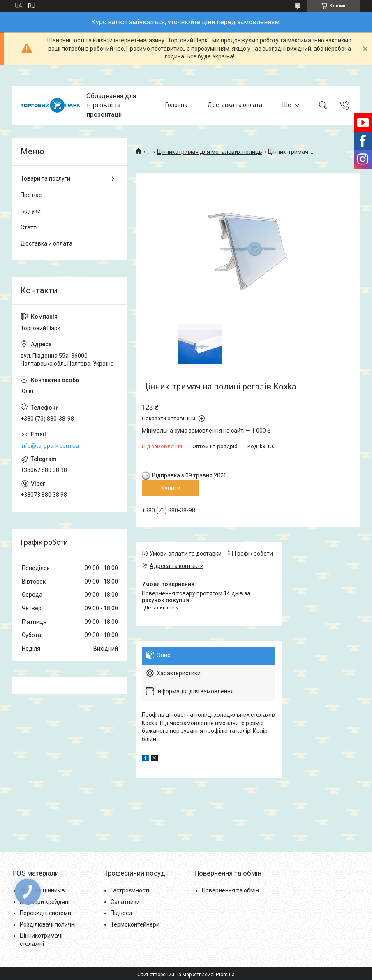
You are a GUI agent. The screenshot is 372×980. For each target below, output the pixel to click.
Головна (176, 105)
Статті (29, 227)
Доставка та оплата (235, 105)
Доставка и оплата (46, 243)
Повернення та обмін (230, 890)
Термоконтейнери (135, 924)
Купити (171, 488)
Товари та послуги (45, 178)
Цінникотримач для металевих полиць (210, 152)
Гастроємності (130, 890)
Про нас (31, 195)
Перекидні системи (45, 913)
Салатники (125, 902)
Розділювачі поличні (48, 924)
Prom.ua (225, 975)
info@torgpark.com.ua (50, 446)
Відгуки (31, 211)
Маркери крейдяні (45, 902)
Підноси (121, 913)
